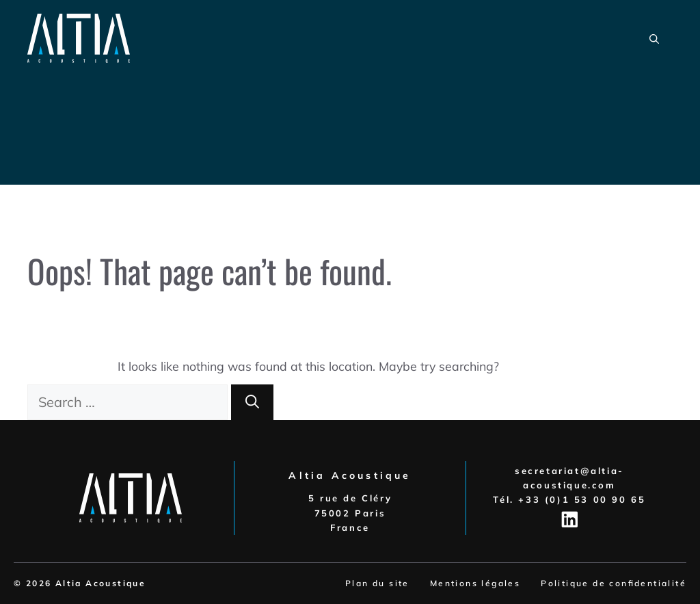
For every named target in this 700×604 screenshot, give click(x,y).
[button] (654, 38)
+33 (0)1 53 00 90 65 (582, 499)
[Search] (252, 402)
